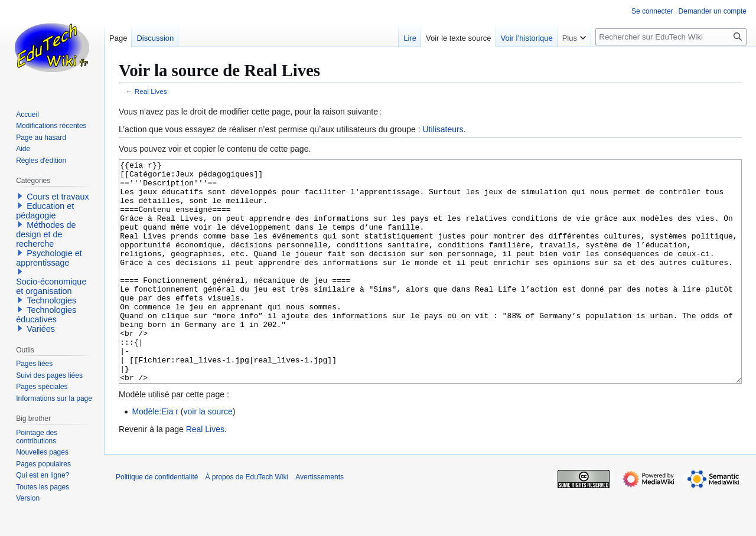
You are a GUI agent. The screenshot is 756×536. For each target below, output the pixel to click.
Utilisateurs (443, 129)
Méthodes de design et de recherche (46, 234)
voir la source (208, 456)
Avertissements (320, 521)
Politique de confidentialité (157, 521)
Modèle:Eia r (155, 456)
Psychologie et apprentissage (49, 258)
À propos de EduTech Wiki (247, 521)
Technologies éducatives (46, 315)
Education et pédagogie (45, 211)
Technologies (51, 300)
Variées (41, 329)
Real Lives (151, 91)
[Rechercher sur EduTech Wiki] (671, 37)
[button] (20, 196)
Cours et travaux (58, 197)
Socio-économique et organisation (51, 286)
